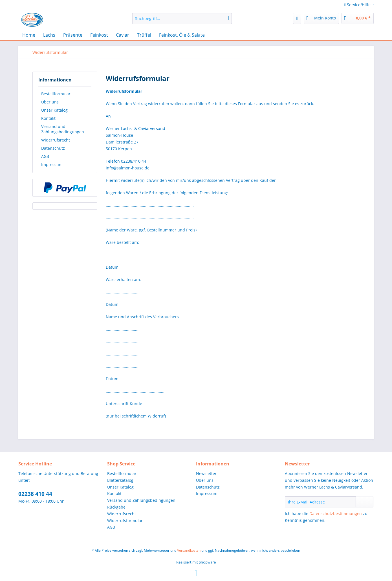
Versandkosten (189, 550)
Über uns (50, 102)
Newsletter (206, 473)
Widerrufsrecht (56, 140)
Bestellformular (56, 94)
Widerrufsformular (125, 521)
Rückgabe (116, 507)
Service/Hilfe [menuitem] (358, 5)
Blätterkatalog (120, 480)
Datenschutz (53, 148)
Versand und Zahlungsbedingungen (63, 129)
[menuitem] (182, 21)
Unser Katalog (54, 110)
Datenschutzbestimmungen (336, 513)
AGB (45, 156)
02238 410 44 (35, 494)
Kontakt (48, 118)
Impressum (52, 164)
